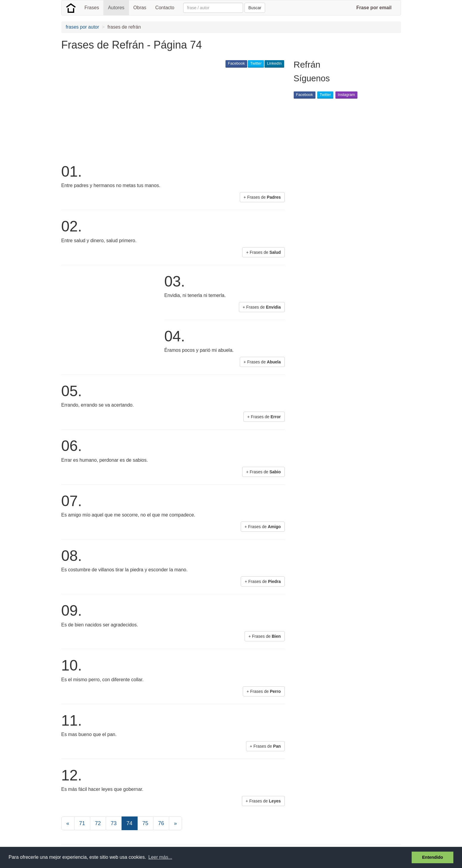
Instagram (346, 95)
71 (82, 823)
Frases (92, 8)
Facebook (236, 63)
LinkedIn (274, 63)
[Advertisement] (170, 115)
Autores (116, 8)
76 (161, 823)
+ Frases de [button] (262, 197)
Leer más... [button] (160, 857)
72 (98, 823)
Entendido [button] (433, 857)
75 (145, 823)
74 (130, 823)
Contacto (165, 8)
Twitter (256, 63)
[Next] (175, 823)
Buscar (255, 8)
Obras (140, 8)
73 (114, 823)
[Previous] (68, 823)
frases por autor (83, 27)
